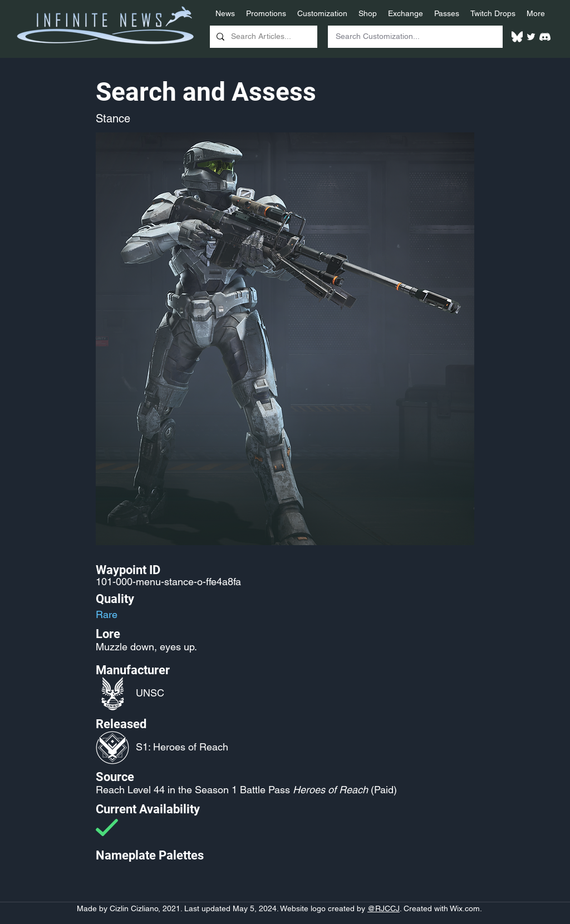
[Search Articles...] (262, 37)
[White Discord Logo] (545, 37)
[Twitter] (531, 37)
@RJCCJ (384, 908)
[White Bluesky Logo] (517, 37)
